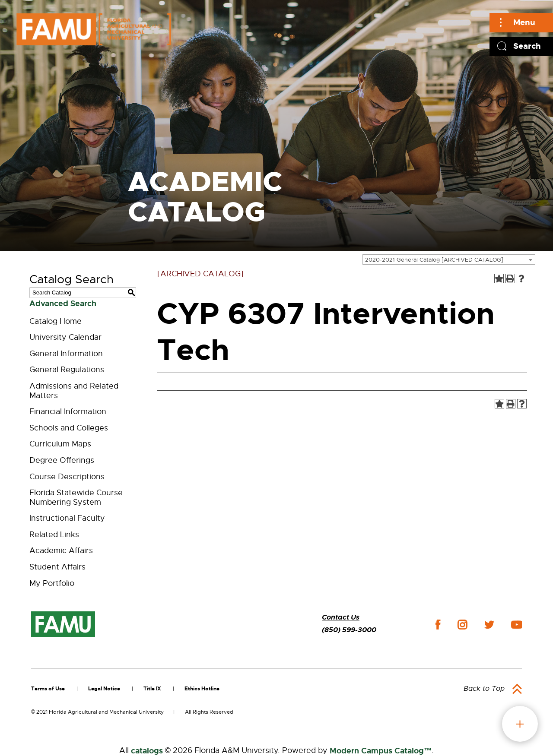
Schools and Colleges (69, 428)
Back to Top (484, 689)
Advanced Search (63, 304)
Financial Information (68, 411)
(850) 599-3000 (349, 630)
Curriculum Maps (60, 444)
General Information (66, 354)
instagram (462, 625)
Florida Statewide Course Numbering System (76, 497)
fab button (520, 724)
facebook (438, 625)
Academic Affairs (61, 550)
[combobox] (449, 259)
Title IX (152, 689)
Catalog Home (56, 321)
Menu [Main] (524, 22)
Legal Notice (104, 689)
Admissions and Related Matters (74, 391)
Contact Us (341, 617)
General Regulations (67, 370)
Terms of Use (48, 689)
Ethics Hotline (202, 689)
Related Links (54, 535)
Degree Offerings (62, 460)
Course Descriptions (67, 477)
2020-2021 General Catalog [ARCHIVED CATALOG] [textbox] (434, 260)
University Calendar (65, 337)
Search (527, 46)
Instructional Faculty (67, 518)
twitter (489, 625)
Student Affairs (57, 567)
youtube (516, 625)
